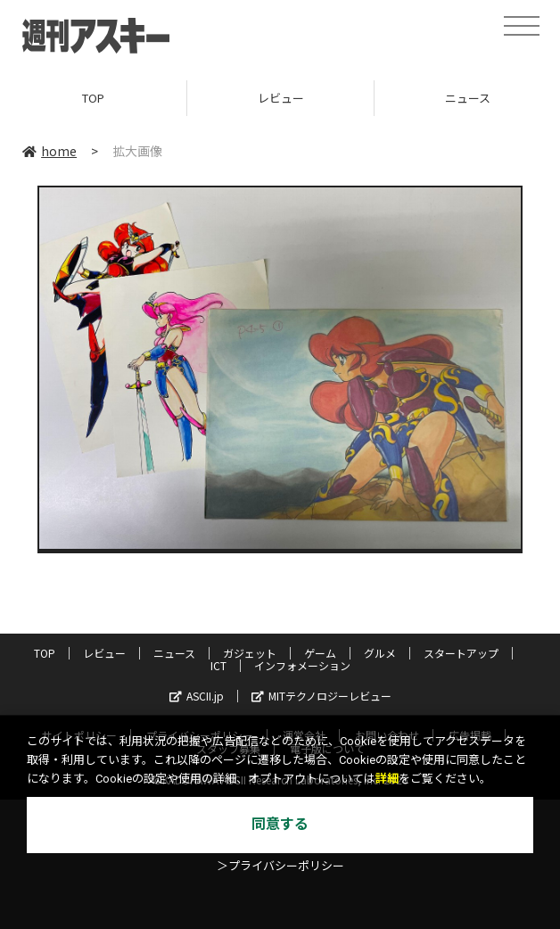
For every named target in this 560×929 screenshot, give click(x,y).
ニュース (174, 653)
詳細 (387, 779)
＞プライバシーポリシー (280, 866)
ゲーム (320, 653)
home (49, 151)
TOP (93, 98)
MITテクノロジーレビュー (321, 696)
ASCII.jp (197, 696)
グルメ (380, 653)
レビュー (281, 98)
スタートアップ (461, 653)
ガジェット (250, 653)
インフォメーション (302, 665)
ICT (218, 665)
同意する (280, 824)
